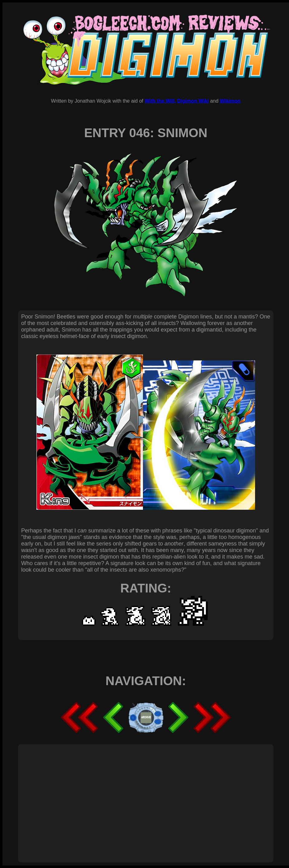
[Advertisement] (96, 796)
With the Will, (160, 101)
